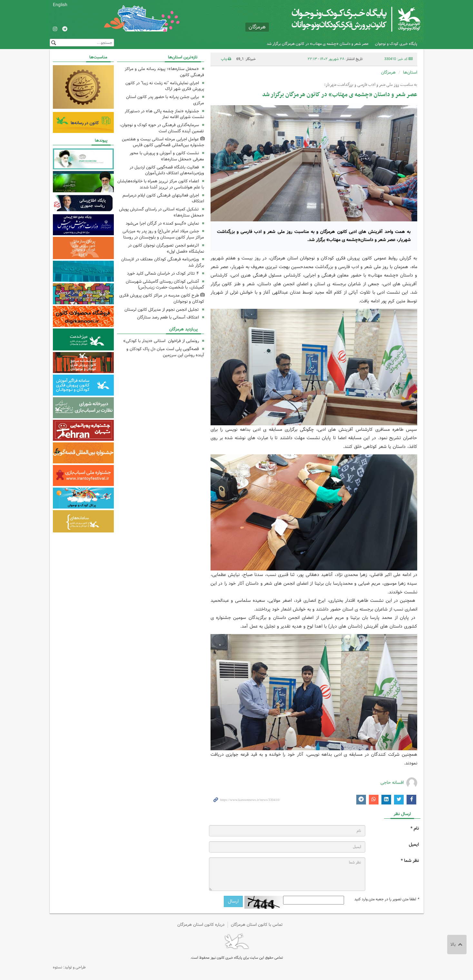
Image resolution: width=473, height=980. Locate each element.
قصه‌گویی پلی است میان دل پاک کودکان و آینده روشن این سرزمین (165, 352)
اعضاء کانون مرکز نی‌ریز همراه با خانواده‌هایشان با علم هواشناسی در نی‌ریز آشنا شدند (161, 184)
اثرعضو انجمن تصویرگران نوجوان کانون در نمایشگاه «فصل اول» (166, 248)
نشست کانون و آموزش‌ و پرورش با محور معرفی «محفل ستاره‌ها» (167, 156)
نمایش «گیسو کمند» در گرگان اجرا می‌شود (162, 223)
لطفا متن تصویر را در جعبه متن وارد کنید (387, 899)
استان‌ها (410, 72)
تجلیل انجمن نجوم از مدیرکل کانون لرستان (162, 310)
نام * (415, 828)
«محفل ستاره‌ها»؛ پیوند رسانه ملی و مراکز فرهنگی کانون (164, 72)
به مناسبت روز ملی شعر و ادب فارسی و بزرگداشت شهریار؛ (371, 85)
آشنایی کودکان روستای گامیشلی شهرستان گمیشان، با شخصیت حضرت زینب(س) (165, 285)
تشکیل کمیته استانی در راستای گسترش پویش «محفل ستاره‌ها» (162, 212)
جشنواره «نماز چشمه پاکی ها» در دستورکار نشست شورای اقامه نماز (164, 114)
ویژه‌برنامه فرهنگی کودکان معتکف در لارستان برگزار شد (163, 262)
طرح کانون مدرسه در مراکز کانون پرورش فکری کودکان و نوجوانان (162, 298)
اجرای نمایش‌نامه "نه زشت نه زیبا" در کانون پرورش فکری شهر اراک (165, 86)
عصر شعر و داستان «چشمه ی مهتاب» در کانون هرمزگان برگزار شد (318, 44)
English (60, 5)
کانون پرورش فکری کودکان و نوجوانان (345, 19)
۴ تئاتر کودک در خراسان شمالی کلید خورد (163, 273)
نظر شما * (410, 861)
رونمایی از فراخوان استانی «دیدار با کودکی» (161, 341)
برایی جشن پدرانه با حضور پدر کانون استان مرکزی (165, 100)
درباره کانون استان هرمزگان (201, 925)
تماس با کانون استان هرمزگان (257, 925)
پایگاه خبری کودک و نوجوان (396, 44)
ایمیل (414, 845)
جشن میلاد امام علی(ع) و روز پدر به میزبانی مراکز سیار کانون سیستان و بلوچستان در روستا (163, 234)
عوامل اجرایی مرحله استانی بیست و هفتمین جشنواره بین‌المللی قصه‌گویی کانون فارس (163, 142)
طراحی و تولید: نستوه (69, 967)
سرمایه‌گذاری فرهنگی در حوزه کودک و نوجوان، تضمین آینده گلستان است (162, 128)
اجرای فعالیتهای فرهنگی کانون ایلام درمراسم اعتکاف (163, 198)
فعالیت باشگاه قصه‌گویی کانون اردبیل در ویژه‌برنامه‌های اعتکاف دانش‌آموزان (167, 170)
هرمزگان (388, 72)
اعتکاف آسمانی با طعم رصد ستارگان (168, 317)
